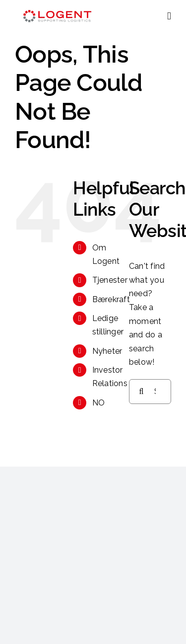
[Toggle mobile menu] (169, 16)
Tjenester (110, 280)
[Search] (141, 392)
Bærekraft (111, 299)
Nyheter (107, 351)
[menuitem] (103, 403)
